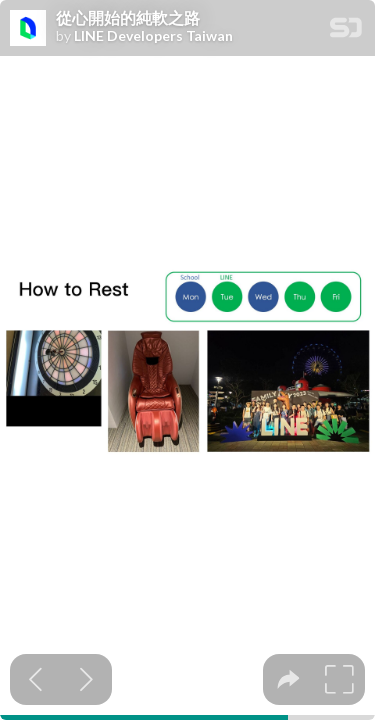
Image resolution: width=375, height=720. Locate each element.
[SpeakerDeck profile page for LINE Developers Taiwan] (28, 29)
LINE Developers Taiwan (153, 36)
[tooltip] (288, 679)
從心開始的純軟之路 (128, 18)
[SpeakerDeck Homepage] (346, 31)
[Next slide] (86, 679)
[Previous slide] (35, 679)
